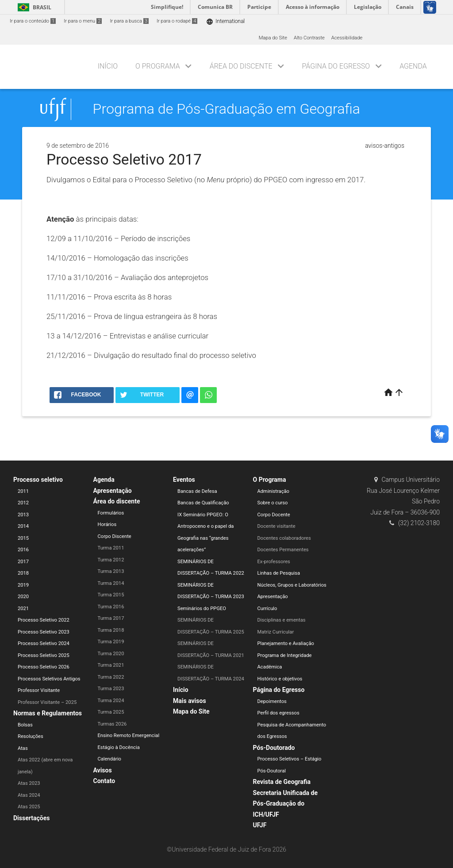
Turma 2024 (111, 701)
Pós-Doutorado (274, 748)
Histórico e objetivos (280, 679)
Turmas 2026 (112, 724)
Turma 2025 (111, 712)
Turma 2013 (111, 571)
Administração (273, 491)
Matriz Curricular (276, 632)
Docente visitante (276, 526)
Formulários (111, 513)
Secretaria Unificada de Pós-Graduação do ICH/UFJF (285, 804)
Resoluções (31, 736)
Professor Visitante (39, 690)
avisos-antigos (385, 146)
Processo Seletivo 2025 (44, 655)
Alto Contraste (309, 38)
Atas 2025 (29, 807)
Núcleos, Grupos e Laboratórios (292, 585)
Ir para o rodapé (177, 21)
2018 (23, 573)
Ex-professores (274, 562)
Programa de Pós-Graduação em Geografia (226, 109)
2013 (23, 515)
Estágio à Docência (119, 747)
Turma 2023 (111, 689)
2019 (23, 585)
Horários (107, 524)
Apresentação (113, 491)
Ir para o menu (83, 21)
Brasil (33, 7)
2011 (23, 491)
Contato (104, 781)
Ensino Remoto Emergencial (129, 735)
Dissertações (31, 818)
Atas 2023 (29, 783)
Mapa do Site (273, 38)
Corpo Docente (274, 515)
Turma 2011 (111, 548)
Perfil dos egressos (278, 713)
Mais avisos (190, 701)
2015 (23, 538)
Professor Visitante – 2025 (47, 702)
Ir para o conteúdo (33, 21)
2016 (23, 550)
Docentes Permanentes (283, 550)
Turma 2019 (111, 642)
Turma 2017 (111, 618)
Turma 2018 (111, 630)
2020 (23, 597)
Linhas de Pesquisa (279, 573)
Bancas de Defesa (197, 491)
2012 (23, 503)
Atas (23, 748)
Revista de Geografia (282, 782)
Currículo (267, 609)
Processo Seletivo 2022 (44, 620)
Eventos (184, 480)
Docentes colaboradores (284, 538)
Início (108, 66)
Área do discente (241, 66)
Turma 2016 (111, 607)
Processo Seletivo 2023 (44, 632)
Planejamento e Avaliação (286, 643)
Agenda (413, 66)
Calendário (110, 759)
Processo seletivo (38, 480)
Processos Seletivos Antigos (49, 679)
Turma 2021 (111, 665)
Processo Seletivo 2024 (44, 643)
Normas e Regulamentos (48, 713)
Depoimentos (272, 701)
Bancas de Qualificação (203, 503)
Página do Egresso (336, 66)
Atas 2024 (29, 795)
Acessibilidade (347, 38)
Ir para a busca (129, 21)
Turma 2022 (111, 677)
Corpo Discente (115, 536)
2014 (23, 526)
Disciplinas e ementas (282, 620)
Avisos (103, 770)
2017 (23, 562)
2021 (23, 609)
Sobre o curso (273, 503)
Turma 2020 (111, 654)
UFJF (260, 825)
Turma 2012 (111, 560)
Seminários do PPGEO (202, 609)
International (225, 21)
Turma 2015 (111, 595)
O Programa (158, 66)
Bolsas (25, 725)
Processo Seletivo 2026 (44, 667)
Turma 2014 (111, 583)
